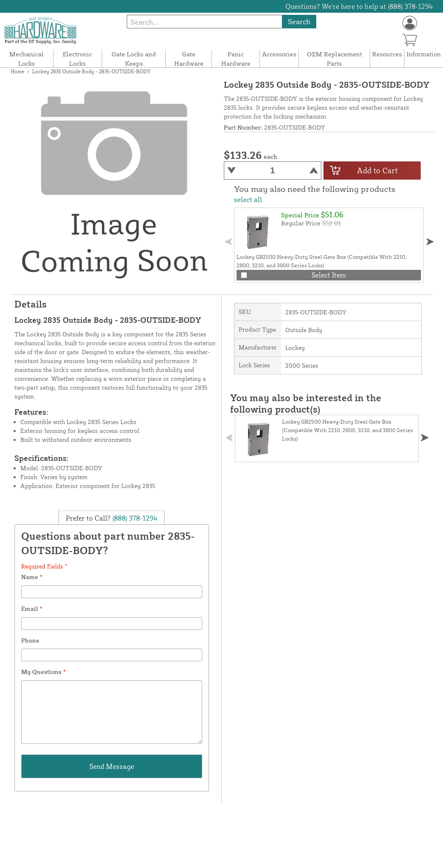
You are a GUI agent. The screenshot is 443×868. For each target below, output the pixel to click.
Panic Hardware (236, 59)
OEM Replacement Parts (334, 59)
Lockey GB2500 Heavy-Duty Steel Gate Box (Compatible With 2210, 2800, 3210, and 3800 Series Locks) (347, 430)
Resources (387, 54)
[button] (430, 242)
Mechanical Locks (26, 59)
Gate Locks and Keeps (134, 59)
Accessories (279, 54)
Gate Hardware (189, 59)
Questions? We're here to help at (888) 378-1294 (359, 6)
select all (248, 200)
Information (424, 54)
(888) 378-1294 (134, 518)
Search (299, 21)
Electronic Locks (77, 59)
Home (17, 71)
